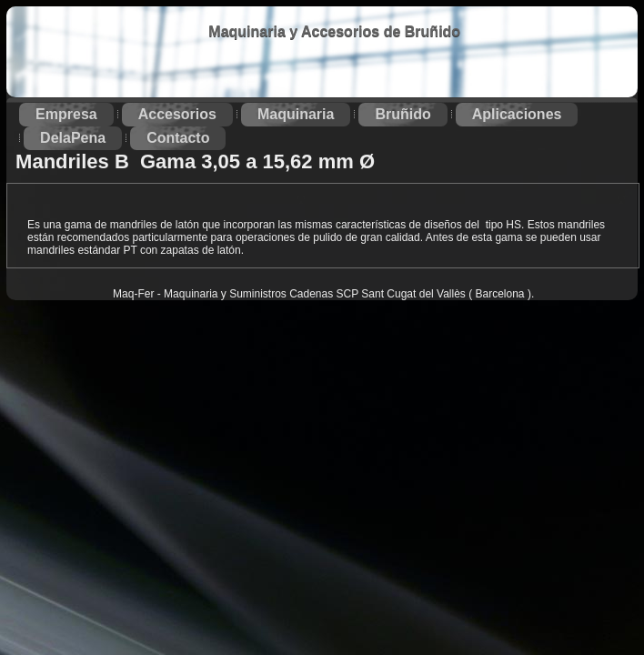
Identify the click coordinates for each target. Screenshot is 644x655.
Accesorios (177, 114)
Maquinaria (296, 114)
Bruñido (402, 114)
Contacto (178, 138)
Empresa (66, 114)
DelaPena (73, 138)
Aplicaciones (517, 114)
